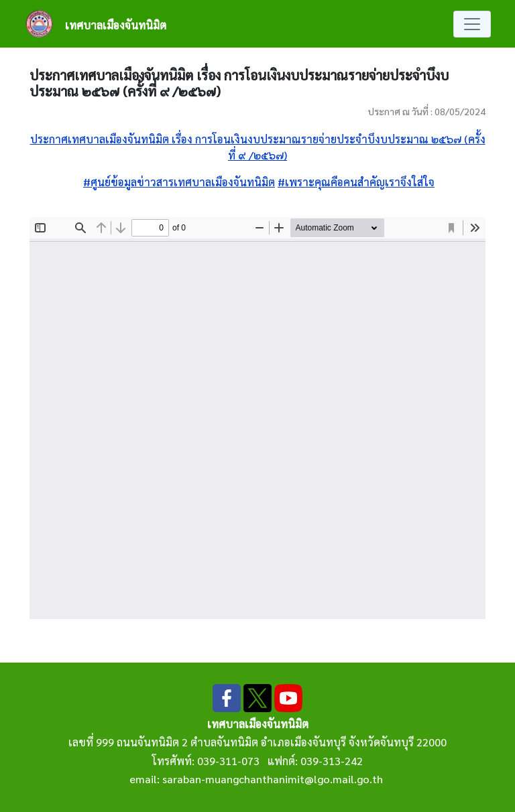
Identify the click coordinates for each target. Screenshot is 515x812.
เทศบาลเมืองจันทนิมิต (116, 25)
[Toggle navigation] (472, 24)
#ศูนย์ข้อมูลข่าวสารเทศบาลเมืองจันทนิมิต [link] (179, 182)
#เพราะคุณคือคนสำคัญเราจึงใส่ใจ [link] (356, 182)
